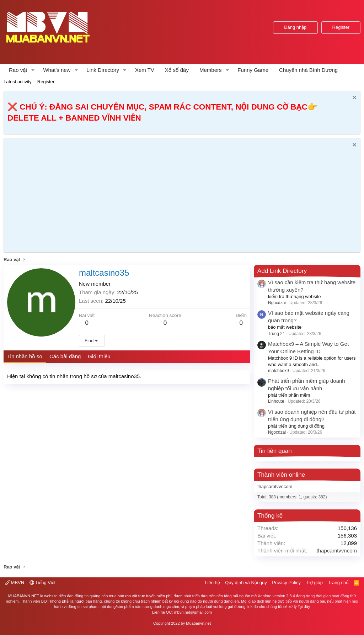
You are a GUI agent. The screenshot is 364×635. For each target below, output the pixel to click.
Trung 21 (277, 334)
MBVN (15, 583)
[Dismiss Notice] (354, 98)
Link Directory (103, 70)
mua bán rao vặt (123, 596)
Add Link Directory (282, 271)
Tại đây (304, 607)
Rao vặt (18, 70)
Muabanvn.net (198, 623)
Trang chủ (338, 583)
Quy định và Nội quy (246, 583)
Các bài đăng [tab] (65, 356)
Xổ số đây (177, 70)
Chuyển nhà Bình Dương (308, 70)
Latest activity (18, 82)
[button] (33, 70)
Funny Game (253, 70)
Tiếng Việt (43, 583)
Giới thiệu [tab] (99, 356)
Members (211, 70)
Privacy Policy (286, 583)
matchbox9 (279, 371)
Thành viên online (281, 475)
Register (46, 82)
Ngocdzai (277, 303)
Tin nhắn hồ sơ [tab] (25, 356)
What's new (57, 70)
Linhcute (276, 401)
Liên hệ (212, 583)
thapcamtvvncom (275, 486)
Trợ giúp (314, 583)
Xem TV (145, 70)
